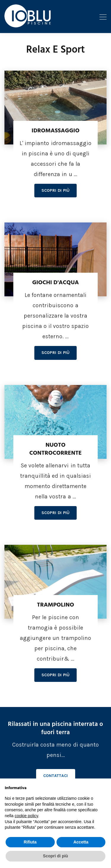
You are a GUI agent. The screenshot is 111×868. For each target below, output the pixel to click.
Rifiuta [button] (30, 842)
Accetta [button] (81, 842)
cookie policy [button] (26, 816)
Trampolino (55, 605)
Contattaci (56, 776)
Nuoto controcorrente (55, 449)
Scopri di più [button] (55, 856)
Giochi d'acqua (56, 283)
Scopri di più (56, 190)
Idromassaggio (56, 131)
